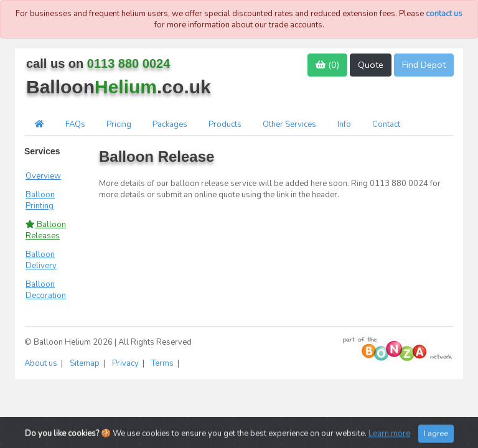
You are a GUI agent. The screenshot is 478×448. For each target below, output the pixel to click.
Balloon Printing (40, 200)
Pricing (119, 124)
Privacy (126, 363)
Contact (386, 124)
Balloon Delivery (41, 260)
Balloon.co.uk (119, 87)
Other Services (289, 124)
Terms (163, 363)
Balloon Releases (46, 230)
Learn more (389, 437)
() (327, 65)
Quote (371, 65)
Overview (43, 176)
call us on (98, 63)
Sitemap (86, 363)
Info (344, 124)
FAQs (75, 124)
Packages (170, 124)
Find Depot (424, 65)
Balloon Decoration (46, 290)
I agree (436, 436)
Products (225, 124)
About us (42, 363)
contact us (444, 14)
